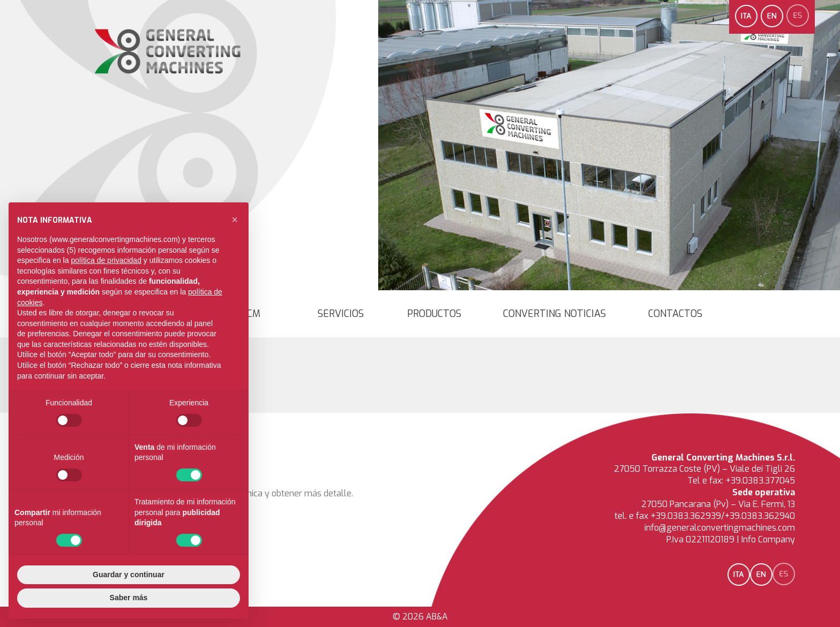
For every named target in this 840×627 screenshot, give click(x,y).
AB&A (437, 617)
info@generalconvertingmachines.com (720, 528)
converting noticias (554, 314)
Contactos (675, 314)
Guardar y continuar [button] (129, 575)
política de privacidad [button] (106, 260)
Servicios (341, 314)
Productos (434, 314)
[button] (235, 220)
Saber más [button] (129, 598)
